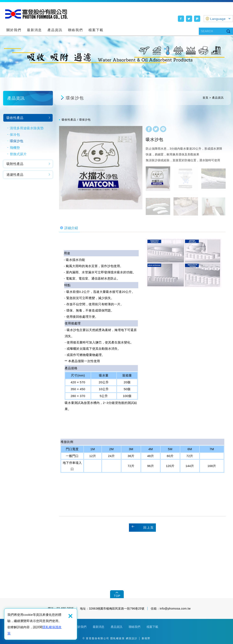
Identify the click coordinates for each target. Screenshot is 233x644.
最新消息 (34, 30)
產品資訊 (55, 30)
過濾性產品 (15, 175)
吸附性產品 (15, 164)
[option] (101, 168)
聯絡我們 (75, 30)
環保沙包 (16, 141)
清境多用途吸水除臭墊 (27, 128)
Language (220, 19)
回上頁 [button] (149, 527)
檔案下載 (96, 30)
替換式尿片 (18, 154)
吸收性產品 (15, 118)
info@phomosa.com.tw (175, 609)
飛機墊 (15, 148)
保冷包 (15, 135)
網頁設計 (132, 638)
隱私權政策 (118, 638)
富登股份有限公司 (36, 14)
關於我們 (14, 30)
